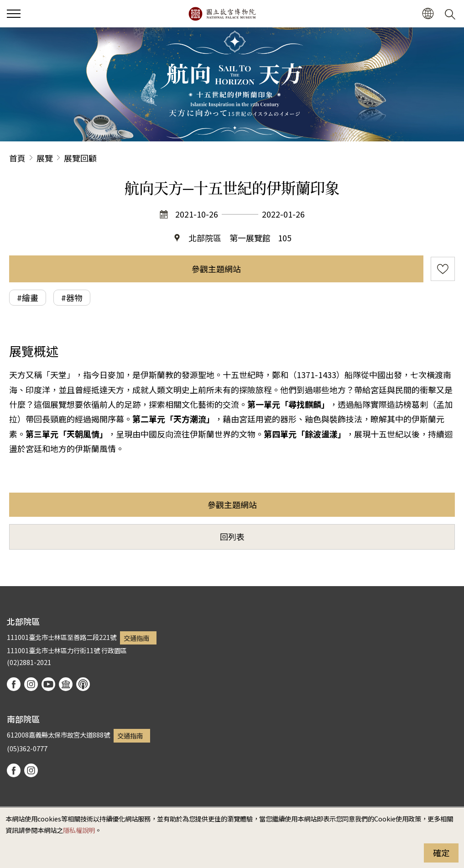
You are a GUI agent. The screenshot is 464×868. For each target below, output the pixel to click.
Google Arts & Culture (66, 684)
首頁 (17, 158)
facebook (14, 684)
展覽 (45, 158)
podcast (83, 684)
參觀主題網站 (216, 269)
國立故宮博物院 (222, 14)
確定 (441, 852)
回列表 (232, 536)
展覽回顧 (80, 158)
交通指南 (136, 638)
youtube (48, 684)
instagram (31, 684)
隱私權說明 (79, 830)
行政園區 (114, 650)
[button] (428, 14)
